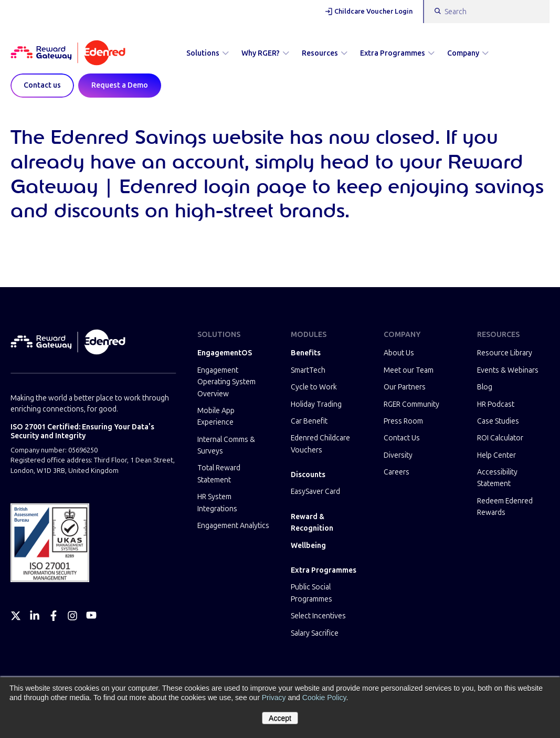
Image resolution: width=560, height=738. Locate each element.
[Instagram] (72, 616)
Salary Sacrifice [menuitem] (315, 633)
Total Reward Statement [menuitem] (219, 474)
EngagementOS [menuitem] (225, 353)
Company (468, 53)
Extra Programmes (397, 53)
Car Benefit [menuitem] (309, 421)
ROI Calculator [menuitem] (500, 438)
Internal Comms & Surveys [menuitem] (226, 445)
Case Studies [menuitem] (498, 421)
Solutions (208, 53)
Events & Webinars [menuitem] (508, 370)
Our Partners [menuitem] (405, 387)
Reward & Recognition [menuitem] (312, 523)
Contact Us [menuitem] (402, 438)
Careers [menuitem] (397, 472)
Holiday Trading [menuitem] (316, 404)
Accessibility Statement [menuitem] (497, 478)
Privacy (274, 698)
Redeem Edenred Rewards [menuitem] (505, 507)
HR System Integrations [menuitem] (217, 503)
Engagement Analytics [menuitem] (233, 526)
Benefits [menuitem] (306, 353)
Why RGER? (265, 53)
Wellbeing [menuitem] (308, 546)
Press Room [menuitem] (403, 421)
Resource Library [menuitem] (505, 353)
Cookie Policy (324, 698)
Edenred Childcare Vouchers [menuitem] (320, 444)
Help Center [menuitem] (496, 455)
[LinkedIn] (35, 616)
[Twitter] (16, 616)
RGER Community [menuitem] (411, 404)
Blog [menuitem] (485, 387)
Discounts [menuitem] (308, 475)
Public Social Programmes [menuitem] (311, 593)
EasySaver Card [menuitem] (315, 492)
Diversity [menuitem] (398, 455)
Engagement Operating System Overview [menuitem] (226, 382)
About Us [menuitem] (399, 353)
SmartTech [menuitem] (308, 370)
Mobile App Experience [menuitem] (216, 417)
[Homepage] (68, 54)
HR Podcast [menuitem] (496, 404)
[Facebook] (54, 616)
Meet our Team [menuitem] (409, 370)
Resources (325, 53)
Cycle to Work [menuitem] (314, 387)
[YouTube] (91, 616)
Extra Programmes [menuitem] (324, 570)
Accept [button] (280, 718)
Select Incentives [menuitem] (318, 616)
